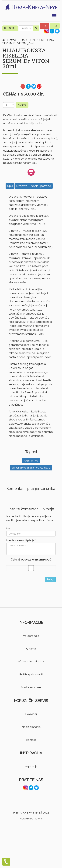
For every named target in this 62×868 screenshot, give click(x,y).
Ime (8, 529)
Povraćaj (31, 714)
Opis (10, 186)
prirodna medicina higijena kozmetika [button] (31, 468)
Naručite (22, 105)
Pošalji (50, 579)
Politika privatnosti (31, 674)
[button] (45, 26)
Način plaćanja (31, 727)
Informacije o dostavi (31, 661)
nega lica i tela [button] (31, 461)
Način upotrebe (41, 186)
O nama (31, 649)
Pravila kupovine (31, 687)
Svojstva (22, 186)
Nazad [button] (12, 40)
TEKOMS (39, 819)
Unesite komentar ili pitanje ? (21, 540)
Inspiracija (31, 766)
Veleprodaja (31, 636)
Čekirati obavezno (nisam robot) (31, 560)
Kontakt (31, 740)
